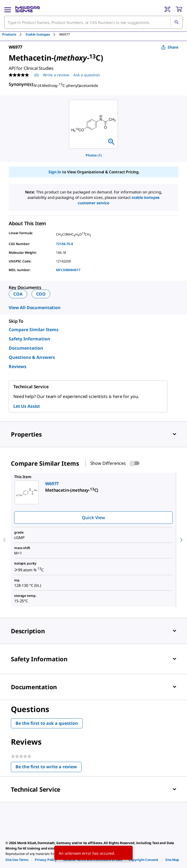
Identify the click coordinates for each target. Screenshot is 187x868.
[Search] (176, 22)
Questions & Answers (32, 357)
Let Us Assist (27, 406)
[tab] (14, 34)
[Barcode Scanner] (167, 9)
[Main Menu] (8, 9)
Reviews (18, 366)
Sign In (55, 172)
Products (9, 34)
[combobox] (93, 22)
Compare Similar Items (34, 330)
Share (170, 47)
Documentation (26, 348)
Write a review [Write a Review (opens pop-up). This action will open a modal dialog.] (56, 75)
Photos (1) (94, 155)
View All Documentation (35, 308)
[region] (93, 124)
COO (41, 294)
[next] (181, 540)
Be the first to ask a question (47, 723)
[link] (17, 860)
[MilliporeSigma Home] (28, 9)
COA (18, 294)
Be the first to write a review (49, 768)
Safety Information (29, 339)
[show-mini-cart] (179, 9)
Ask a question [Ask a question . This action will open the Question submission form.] (87, 75)
